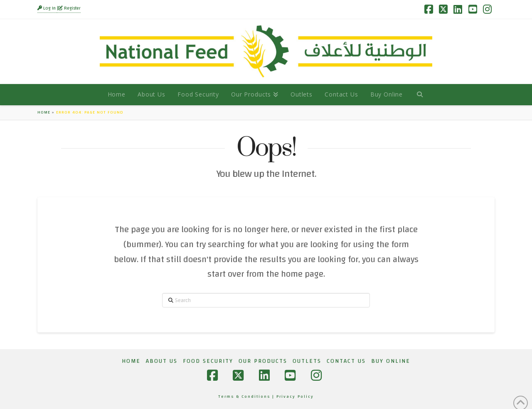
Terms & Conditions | (247, 397)
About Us (162, 361)
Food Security (208, 361)
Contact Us (346, 361)
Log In (47, 8)
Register (69, 8)
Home (44, 112)
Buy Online (391, 361)
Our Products (263, 361)
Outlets (307, 361)
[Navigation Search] (420, 94)
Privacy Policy (295, 397)
